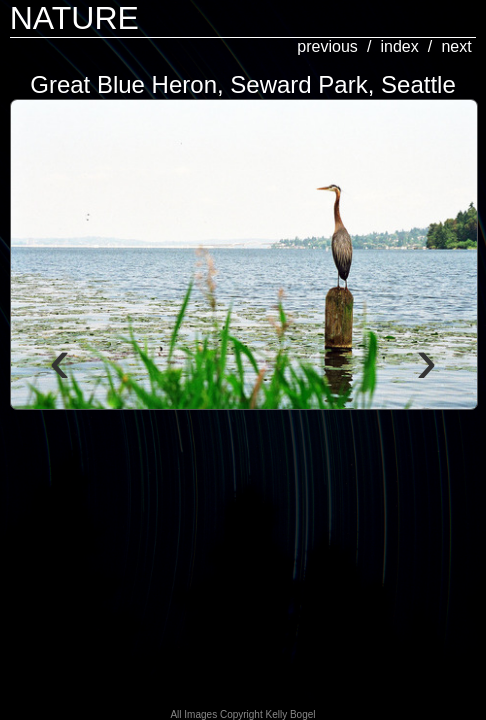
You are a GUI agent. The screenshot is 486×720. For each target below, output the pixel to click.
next (456, 46)
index (399, 46)
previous (327, 46)
